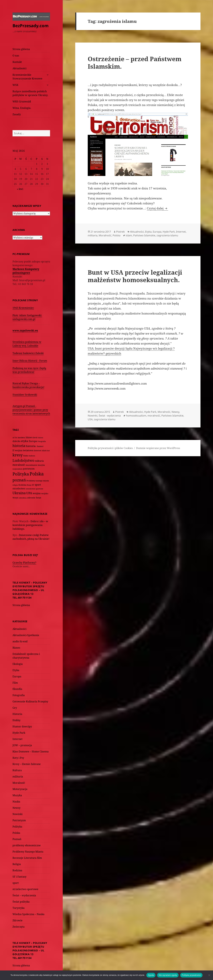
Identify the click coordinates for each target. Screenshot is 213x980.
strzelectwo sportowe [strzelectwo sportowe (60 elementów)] (35, 489)
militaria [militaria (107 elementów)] (39, 461)
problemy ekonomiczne (27, 845)
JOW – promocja (22, 745)
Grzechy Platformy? (24, 563)
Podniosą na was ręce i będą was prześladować (29, 370)
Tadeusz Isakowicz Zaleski (28, 353)
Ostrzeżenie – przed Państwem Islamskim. (135, 62)
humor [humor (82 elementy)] (40, 446)
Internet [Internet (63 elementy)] (38, 451)
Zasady (17, 114)
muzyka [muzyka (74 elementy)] (41, 465)
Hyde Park (19, 733)
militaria (18, 777)
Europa (17, 676)
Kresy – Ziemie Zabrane (27, 764)
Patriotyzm (19, 820)
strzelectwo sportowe (25, 889)
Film (15, 683)
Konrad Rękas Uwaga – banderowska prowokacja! (28, 385)
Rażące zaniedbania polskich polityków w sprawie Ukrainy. (30, 93)
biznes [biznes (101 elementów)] (29, 437)
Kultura (17, 770)
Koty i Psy (18, 758)
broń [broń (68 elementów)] (35, 437)
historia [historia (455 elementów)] (19, 446)
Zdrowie (18, 920)
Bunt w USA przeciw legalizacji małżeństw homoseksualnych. (135, 276)
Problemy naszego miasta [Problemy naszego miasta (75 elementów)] (38, 481)
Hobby (16, 720)
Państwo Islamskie (144, 235)
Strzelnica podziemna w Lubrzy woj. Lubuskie (27, 344)
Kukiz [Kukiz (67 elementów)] (26, 456)
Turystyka (19, 908)
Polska (16, 833)
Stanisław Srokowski (25, 395)
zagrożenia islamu (167, 235)
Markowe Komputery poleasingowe (26, 271)
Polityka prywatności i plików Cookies (110, 448)
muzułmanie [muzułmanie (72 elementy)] (31, 465)
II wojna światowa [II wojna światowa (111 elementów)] (23, 450)
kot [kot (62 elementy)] (48, 451)
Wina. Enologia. (22, 108)
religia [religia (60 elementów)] (15, 485)
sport (16, 883)
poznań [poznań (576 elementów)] (19, 480)
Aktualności (19, 68)
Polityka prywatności (191, 975)
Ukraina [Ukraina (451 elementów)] (19, 493)
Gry (15, 708)
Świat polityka (21, 902)
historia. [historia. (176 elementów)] (31, 446)
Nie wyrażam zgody (168, 975)
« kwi (20, 189)
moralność (154, 416)
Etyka (16, 670)
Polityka (17, 827)
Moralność (19, 783)
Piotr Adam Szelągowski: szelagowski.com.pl (27, 317)
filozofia (17, 689)
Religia (17, 864)
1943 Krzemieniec (23, 308)
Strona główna (21, 49)
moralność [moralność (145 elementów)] (19, 465)
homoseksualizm (136, 416)
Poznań (17, 839)
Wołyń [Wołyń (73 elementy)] (15, 498)
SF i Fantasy (19, 877)
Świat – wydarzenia (24, 895)
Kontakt (17, 62)
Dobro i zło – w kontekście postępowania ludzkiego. (30, 525)
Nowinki (18, 814)
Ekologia (18, 664)
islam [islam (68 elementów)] (44, 450)
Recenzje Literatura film (27, 858)
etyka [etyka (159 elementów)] (25, 441)
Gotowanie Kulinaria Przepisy (30, 701)
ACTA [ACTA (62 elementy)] (15, 438)
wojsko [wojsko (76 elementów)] (45, 494)
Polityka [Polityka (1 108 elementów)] (21, 474)
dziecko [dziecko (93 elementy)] (16, 441)
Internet (18, 739)
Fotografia (19, 695)
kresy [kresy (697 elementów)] (18, 455)
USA (90, 419)
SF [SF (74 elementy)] (33, 485)
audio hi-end (20, 641)
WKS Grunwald (22, 102)
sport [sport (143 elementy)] (38, 485)
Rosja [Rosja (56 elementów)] (29, 485)
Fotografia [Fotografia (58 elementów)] (42, 441)
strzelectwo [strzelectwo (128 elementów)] (19, 489)
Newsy (16, 808)
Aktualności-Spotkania (26, 635)
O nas (16, 56)
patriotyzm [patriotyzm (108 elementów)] (29, 469)
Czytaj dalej (157, 208)
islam (129, 235)
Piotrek (120, 232)
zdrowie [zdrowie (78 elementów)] (31, 498)
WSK (15, 85)
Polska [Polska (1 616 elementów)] (37, 474)
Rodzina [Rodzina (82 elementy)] (22, 485)
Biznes (16, 648)
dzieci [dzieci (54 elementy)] (41, 438)
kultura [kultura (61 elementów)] (32, 456)
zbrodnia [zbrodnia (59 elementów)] (23, 498)
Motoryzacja (20, 789)
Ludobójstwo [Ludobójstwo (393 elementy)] (23, 460)
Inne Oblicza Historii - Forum (30, 361)
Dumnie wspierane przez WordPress (158, 448)
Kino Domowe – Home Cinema (31, 752)
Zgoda (151, 975)
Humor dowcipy (22, 726)
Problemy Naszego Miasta (28, 852)
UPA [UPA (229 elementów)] (29, 493)
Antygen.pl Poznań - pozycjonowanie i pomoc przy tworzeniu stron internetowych (31, 410)
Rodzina (17, 870)
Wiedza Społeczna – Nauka (28, 914)
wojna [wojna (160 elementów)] (37, 493)
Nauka (16, 802)
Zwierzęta (19, 927)
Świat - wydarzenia (110, 416)
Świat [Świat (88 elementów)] (38, 498)
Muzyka (17, 795)
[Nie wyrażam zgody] (209, 975)
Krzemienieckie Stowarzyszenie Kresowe (27, 77)
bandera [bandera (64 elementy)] (21, 438)
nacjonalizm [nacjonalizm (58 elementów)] (17, 469)
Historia (17, 714)
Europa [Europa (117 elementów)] (33, 441)
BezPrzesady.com (31, 26)
